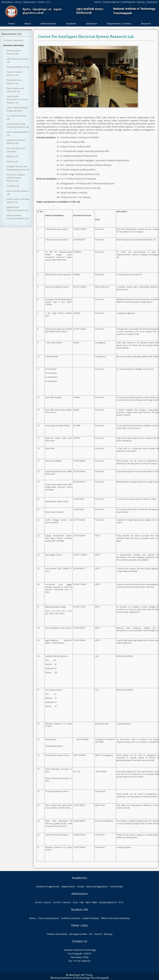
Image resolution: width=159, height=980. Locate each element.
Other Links (79, 925)
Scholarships (116, 886)
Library (18, 2)
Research (146, 23)
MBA (95, 902)
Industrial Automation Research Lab (16, 142)
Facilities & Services (70, 918)
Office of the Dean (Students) (115, 918)
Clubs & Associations (48, 918)
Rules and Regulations (97, 886)
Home (11, 23)
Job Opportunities (78, 934)
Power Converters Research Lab (14, 73)
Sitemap (141, 2)
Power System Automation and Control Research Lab (17, 99)
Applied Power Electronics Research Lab (18, 209)
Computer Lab (13, 186)
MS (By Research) (108, 902)
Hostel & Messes (91, 918)
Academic (71, 23)
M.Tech (57, 902)
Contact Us (79, 941)
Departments (30, 2)
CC (48, 2)
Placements (7, 2)
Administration (48, 23)
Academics (79, 878)
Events (41, 2)
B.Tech (39, 902)
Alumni (98, 934)
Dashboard (152, 2)
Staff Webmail (128, 2)
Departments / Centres (119, 23)
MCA (88, 902)
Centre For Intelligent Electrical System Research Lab (16, 178)
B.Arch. (48, 902)
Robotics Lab (12, 156)
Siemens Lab (12, 161)
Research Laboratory (14, 45)
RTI (91, 934)
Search (98, 2)
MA (82, 902)
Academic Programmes (48, 886)
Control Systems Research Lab (14, 52)
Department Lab (11, 34)
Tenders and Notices (57, 934)
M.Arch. (67, 902)
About (28, 23)
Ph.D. (121, 902)
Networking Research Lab (18, 67)
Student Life (79, 910)
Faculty (80, 886)
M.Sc (75, 902)
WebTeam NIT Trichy (81, 975)
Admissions (79, 894)
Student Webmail (111, 2)
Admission (92, 23)
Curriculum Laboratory (13, 40)
